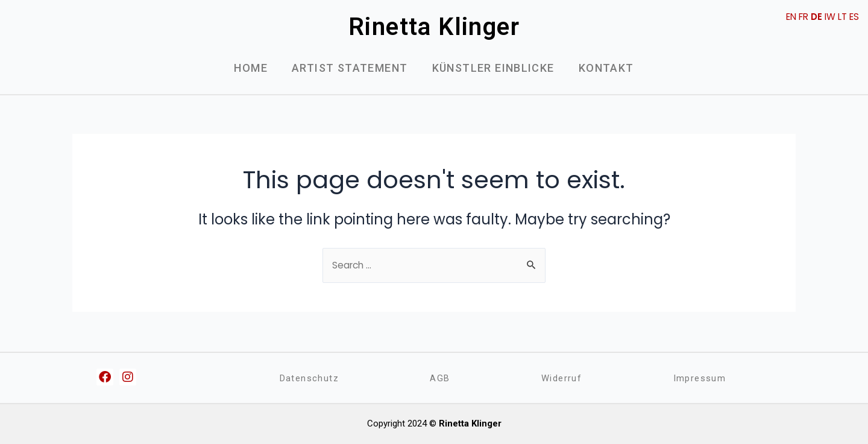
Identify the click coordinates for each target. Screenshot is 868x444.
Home (251, 68)
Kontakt (606, 68)
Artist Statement (350, 68)
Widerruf (561, 378)
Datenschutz (310, 378)
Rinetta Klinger (434, 27)
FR (798, 17)
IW (827, 17)
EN (784, 17)
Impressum (700, 378)
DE (813, 17)
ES (854, 17)
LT (841, 17)
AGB (440, 378)
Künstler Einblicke (493, 68)
